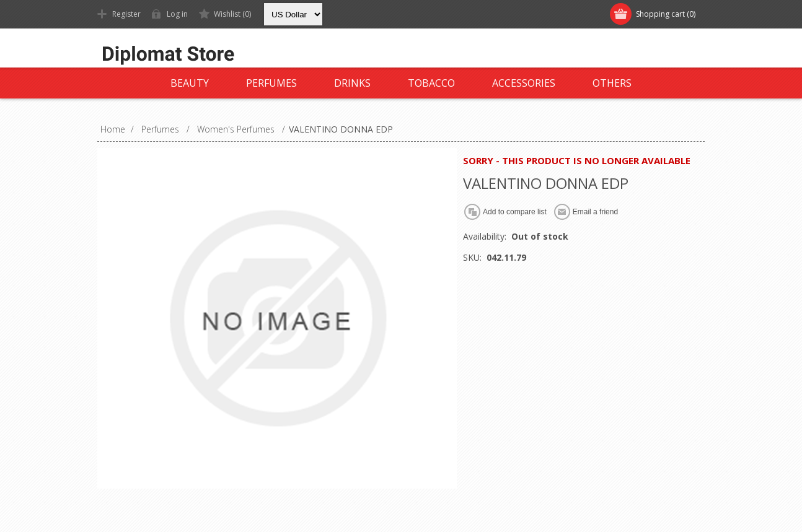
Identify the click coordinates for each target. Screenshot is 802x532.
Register (126, 14)
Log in (177, 14)
